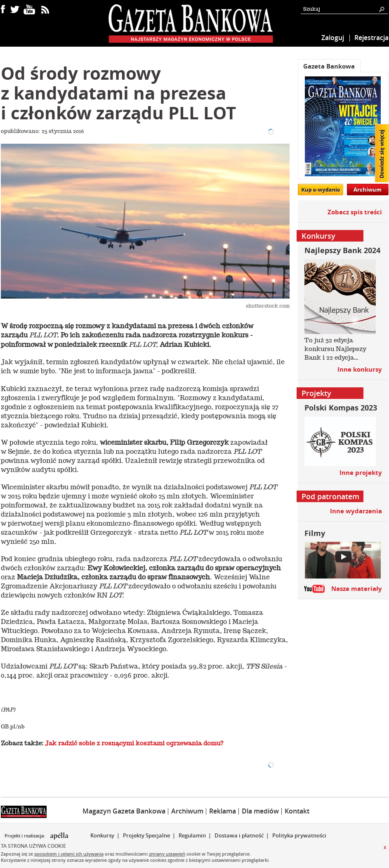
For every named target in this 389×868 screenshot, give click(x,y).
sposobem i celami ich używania (69, 854)
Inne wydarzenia (356, 511)
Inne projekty (361, 473)
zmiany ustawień (167, 854)
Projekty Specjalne (146, 835)
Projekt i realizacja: (25, 836)
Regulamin (192, 835)
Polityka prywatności (299, 835)
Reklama (223, 811)
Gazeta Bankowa (329, 66)
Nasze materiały (357, 589)
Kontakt (297, 811)
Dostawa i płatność (239, 835)
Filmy (315, 533)
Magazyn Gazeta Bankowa (124, 811)
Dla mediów (260, 811)
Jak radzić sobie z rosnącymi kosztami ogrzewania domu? (134, 743)
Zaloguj (333, 38)
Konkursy (102, 835)
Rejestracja (371, 38)
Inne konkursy (360, 369)
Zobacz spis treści (355, 212)
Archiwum (368, 190)
